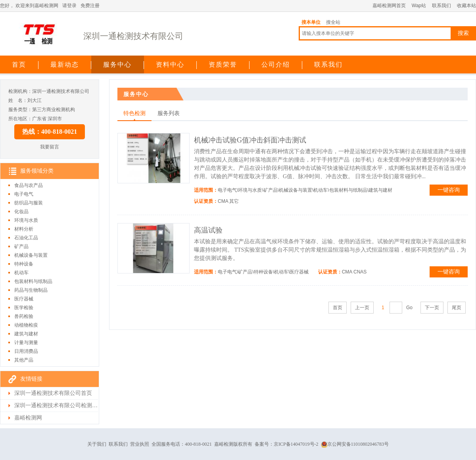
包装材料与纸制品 (33, 281)
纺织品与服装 (29, 203)
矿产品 (21, 246)
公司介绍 (276, 64)
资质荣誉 (223, 64)
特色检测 (134, 113)
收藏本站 (466, 6)
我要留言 (50, 147)
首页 (19, 64)
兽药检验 (24, 316)
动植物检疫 (26, 325)
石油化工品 (26, 238)
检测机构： (20, 91)
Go (409, 308)
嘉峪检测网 (28, 418)
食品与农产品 (29, 185)
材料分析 (24, 229)
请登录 (69, 6)
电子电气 (24, 194)
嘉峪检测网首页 (389, 6)
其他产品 (24, 360)
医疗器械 (24, 299)
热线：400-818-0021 (50, 132)
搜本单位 (311, 22)
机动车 (21, 273)
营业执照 (140, 444)
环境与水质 (26, 220)
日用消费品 (26, 351)
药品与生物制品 (31, 290)
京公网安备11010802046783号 (355, 444)
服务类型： (20, 110)
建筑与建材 (26, 334)
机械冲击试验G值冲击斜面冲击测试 (250, 140)
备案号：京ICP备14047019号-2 (287, 444)
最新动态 (65, 64)
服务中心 (117, 64)
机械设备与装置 (31, 255)
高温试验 (208, 230)
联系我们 (441, 6)
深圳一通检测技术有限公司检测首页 (56, 405)
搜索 (463, 33)
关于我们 (97, 444)
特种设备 (24, 264)
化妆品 (21, 212)
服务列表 (169, 113)
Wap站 (419, 6)
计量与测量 (26, 343)
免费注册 (90, 6)
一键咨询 (449, 190)
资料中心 (170, 64)
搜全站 (333, 22)
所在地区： (20, 119)
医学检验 (24, 308)
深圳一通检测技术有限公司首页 (53, 393)
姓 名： (18, 100)
